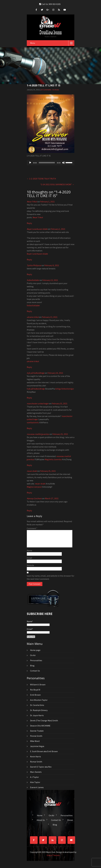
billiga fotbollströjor (65, 389)
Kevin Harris (36, 760)
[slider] (47, 163)
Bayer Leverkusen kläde (37, 229)
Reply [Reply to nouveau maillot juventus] (29, 465)
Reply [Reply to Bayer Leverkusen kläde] (29, 260)
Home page (35, 653)
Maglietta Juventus (53, 459)
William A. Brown (38, 688)
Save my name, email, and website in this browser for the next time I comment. (50, 581)
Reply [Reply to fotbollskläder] (29, 311)
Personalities (36, 664)
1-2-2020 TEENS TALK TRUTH (41, 179)
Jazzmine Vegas (37, 749)
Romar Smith (36, 765)
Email (29, 561)
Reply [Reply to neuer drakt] (29, 493)
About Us (41, 823)
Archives (56, 90)
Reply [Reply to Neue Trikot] (29, 223)
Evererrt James (37, 791)
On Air (33, 658)
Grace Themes (53, 858)
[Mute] (64, 163)
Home (40, 818)
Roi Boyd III (35, 693)
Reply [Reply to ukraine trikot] (29, 367)
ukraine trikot (33, 317)
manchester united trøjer (38, 404)
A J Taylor (34, 780)
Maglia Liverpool (34, 487)
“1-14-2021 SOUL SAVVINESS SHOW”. (57, 184)
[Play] (30, 163)
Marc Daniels (36, 775)
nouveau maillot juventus (38, 434)
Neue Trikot (32, 202)
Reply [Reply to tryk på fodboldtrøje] (29, 398)
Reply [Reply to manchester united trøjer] (29, 428)
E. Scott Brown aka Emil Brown (44, 755)
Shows (70, 823)
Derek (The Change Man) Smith (44, 724)
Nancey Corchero (34, 498)
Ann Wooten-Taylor (39, 703)
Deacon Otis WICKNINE (40, 729)
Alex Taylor (35, 785)
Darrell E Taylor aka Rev (41, 770)
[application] (51, 163)
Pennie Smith (36, 739)
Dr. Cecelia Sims (37, 708)
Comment (32, 528)
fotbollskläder (33, 280)
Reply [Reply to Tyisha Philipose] (29, 274)
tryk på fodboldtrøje (36, 373)
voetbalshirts (33, 423)
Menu (33, 43)
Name (29, 554)
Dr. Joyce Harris (37, 719)
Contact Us (35, 674)
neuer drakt (32, 471)
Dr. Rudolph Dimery (39, 713)
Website (30, 568)
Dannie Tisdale (37, 734)
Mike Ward (35, 744)
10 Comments (46, 90)
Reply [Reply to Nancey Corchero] (29, 511)
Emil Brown (35, 698)
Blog (32, 669)
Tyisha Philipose (34, 265)
